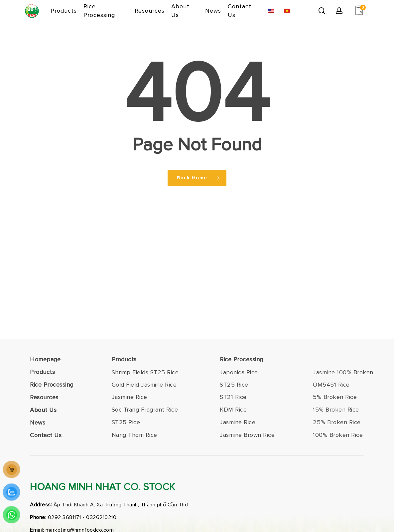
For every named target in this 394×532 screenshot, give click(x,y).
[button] (145, 373)
